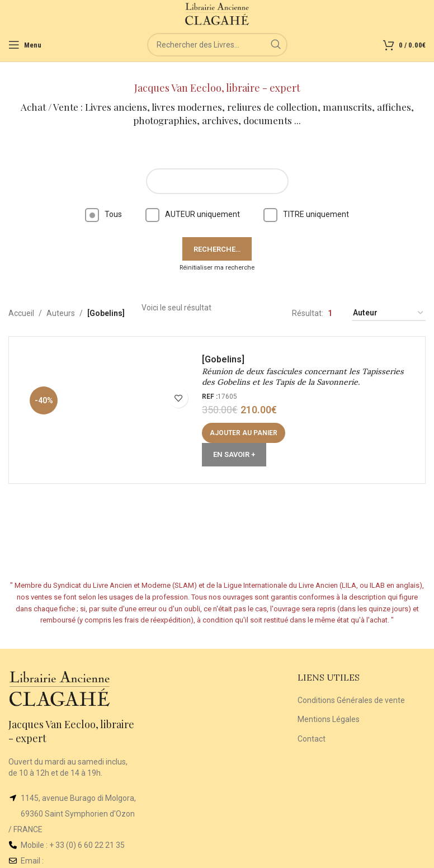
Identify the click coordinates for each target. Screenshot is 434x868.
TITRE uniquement (306, 214)
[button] (244, 433)
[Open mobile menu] (25, 45)
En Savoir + (234, 454)
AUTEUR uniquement (193, 214)
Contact (312, 739)
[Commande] (389, 313)
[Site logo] (217, 13)
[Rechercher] (217, 45)
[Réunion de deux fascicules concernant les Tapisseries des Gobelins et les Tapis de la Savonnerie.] (110, 410)
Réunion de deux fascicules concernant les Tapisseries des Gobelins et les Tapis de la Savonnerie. (303, 377)
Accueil (21, 313)
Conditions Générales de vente (351, 700)
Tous (103, 214)
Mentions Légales (329, 719)
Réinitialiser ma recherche (217, 268)
